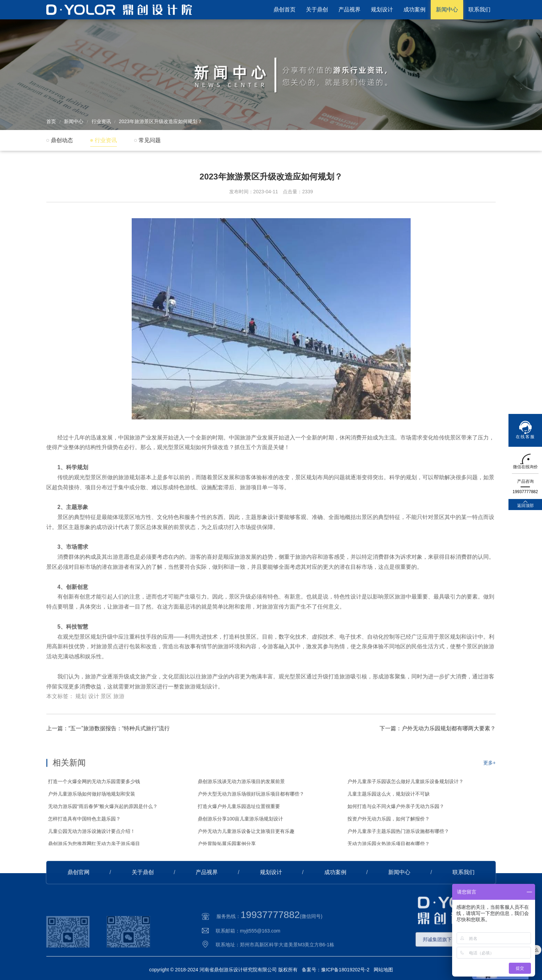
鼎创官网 (78, 891)
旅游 (119, 720)
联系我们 (479, 10)
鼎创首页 (284, 10)
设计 (94, 720)
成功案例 (414, 10)
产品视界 (349, 10)
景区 (106, 720)
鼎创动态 (62, 140)
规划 (81, 720)
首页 (51, 121)
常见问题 (150, 140)
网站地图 (383, 970)
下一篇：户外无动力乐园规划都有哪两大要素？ (438, 747)
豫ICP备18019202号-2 (345, 970)
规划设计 (382, 10)
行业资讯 (101, 121)
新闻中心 (447, 10)
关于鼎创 (317, 10)
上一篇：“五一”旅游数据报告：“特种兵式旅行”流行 (108, 747)
